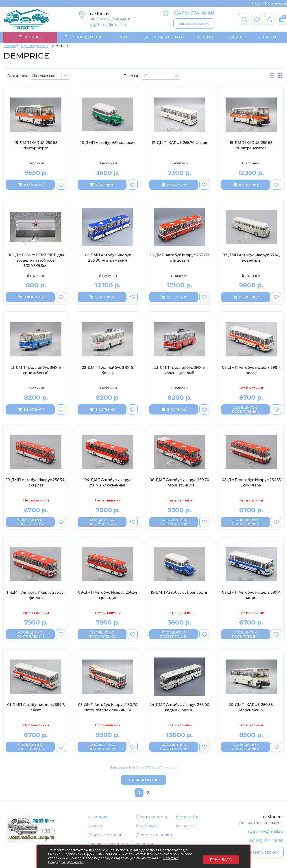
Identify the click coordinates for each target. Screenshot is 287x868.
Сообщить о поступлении (246, 410)
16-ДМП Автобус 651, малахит (108, 143)
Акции (235, 37)
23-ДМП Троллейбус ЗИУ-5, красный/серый (179, 371)
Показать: (132, 76)
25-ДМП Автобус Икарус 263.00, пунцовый (179, 258)
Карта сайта (188, 817)
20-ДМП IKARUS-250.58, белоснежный (251, 708)
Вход (256, 3)
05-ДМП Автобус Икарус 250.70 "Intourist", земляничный (108, 708)
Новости (145, 845)
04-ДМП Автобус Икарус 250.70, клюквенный (108, 483)
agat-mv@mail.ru (108, 25)
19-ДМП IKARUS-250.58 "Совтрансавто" (251, 146)
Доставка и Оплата (163, 37)
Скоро (123, 37)
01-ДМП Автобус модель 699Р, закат (36, 708)
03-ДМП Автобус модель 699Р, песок (251, 371)
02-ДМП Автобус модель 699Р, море (251, 596)
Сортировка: (18, 76)
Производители (152, 817)
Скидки (206, 37)
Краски (95, 827)
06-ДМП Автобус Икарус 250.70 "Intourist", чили (179, 483)
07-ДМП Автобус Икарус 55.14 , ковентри (251, 258)
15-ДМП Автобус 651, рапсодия (179, 593)
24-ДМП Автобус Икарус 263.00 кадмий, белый (179, 708)
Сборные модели (105, 835)
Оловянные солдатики (110, 845)
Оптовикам (147, 827)
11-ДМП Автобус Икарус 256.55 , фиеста (36, 596)
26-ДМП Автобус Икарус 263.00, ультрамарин (108, 258)
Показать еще (144, 780)
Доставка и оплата (155, 835)
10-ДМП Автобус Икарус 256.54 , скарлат (36, 483)
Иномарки (98, 817)
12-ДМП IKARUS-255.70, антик (179, 143)
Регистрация (275, 3)
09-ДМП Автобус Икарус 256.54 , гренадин (108, 596)
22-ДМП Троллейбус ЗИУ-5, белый (108, 371)
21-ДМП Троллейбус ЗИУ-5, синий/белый (36, 371)
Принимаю (221, 857)
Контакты (266, 37)
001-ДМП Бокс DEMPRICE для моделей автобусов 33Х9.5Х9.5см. (36, 261)
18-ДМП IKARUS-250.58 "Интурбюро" (36, 146)
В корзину (30, 185)
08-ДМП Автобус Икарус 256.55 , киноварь (251, 483)
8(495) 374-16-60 (194, 13)
